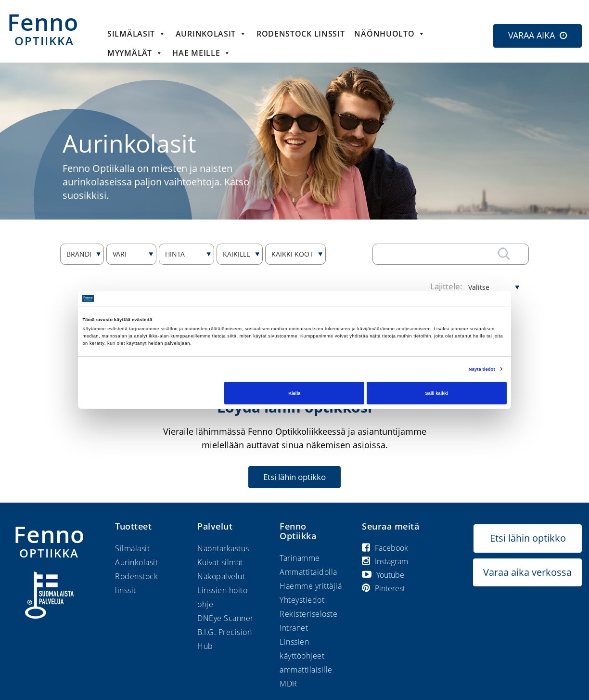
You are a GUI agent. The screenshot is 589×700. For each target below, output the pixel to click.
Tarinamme (300, 558)
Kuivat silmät (220, 562)
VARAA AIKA (531, 35)
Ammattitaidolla (308, 572)
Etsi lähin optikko (294, 477)
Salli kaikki (436, 393)
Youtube (383, 575)
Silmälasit (137, 34)
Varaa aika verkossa (527, 572)
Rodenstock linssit (301, 34)
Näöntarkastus (223, 548)
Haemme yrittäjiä (311, 586)
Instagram (385, 561)
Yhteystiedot (302, 600)
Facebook (385, 548)
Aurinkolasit (211, 34)
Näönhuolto (390, 34)
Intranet (294, 628)
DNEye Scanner (225, 618)
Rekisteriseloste (308, 614)
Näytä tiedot (482, 369)
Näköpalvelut (221, 576)
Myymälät (135, 53)
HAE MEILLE (202, 53)
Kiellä (294, 393)
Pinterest (384, 588)
